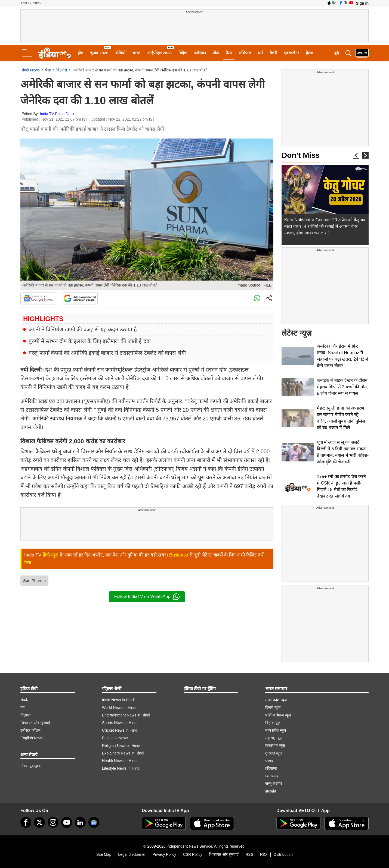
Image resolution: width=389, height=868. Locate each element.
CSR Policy (193, 854)
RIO (263, 854)
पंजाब (269, 761)
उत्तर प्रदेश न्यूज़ (276, 700)
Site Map (104, 854)
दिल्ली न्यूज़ (273, 707)
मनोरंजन (200, 53)
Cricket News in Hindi (120, 730)
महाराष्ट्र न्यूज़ (274, 738)
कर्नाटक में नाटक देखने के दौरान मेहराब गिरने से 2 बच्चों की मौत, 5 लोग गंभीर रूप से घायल (342, 387)
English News (32, 738)
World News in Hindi (119, 707)
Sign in (362, 3)
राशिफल (245, 53)
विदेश (183, 53)
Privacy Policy (164, 854)
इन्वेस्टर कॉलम (30, 730)
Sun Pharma (34, 581)
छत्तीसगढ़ (272, 776)
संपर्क (24, 700)
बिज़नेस (62, 70)
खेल (216, 53)
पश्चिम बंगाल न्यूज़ (278, 715)
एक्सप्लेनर (291, 53)
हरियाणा (271, 768)
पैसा (229, 53)
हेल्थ (309, 53)
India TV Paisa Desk (57, 114)
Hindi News (30, 70)
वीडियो (120, 53)
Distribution (283, 854)
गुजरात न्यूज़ (274, 753)
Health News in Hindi (120, 761)
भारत (136, 53)
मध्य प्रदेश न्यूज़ (276, 730)
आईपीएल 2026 (160, 53)
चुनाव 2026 (99, 53)
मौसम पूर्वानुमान (31, 766)
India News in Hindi (118, 700)
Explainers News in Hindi (123, 753)
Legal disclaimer (132, 854)
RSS (249, 854)
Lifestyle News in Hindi (121, 768)
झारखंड (271, 791)
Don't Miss (301, 155)
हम (22, 707)
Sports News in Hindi (120, 723)
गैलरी (273, 53)
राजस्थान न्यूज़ (275, 746)
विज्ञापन (26, 715)
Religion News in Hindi (121, 746)
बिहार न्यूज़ (273, 723)
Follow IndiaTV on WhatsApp (147, 597)
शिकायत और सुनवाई (35, 723)
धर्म (260, 53)
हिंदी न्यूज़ (51, 555)
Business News (115, 738)
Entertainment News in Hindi (126, 715)
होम (80, 53)
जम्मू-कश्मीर (274, 784)
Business (179, 555)
